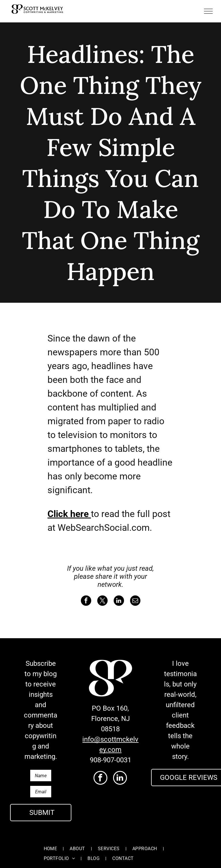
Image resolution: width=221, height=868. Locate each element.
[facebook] (100, 779)
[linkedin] (120, 779)
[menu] (208, 11)
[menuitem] (51, 843)
